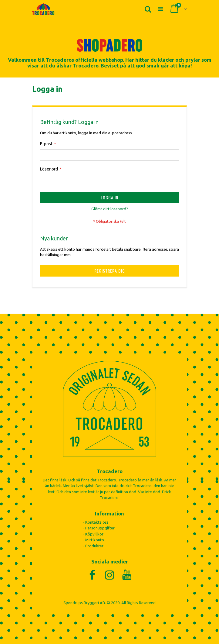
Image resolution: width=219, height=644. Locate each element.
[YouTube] (127, 575)
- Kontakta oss (96, 522)
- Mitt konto (93, 540)
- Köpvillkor (93, 534)
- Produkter (93, 546)
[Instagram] (110, 575)
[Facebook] (92, 575)
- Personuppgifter (99, 528)
